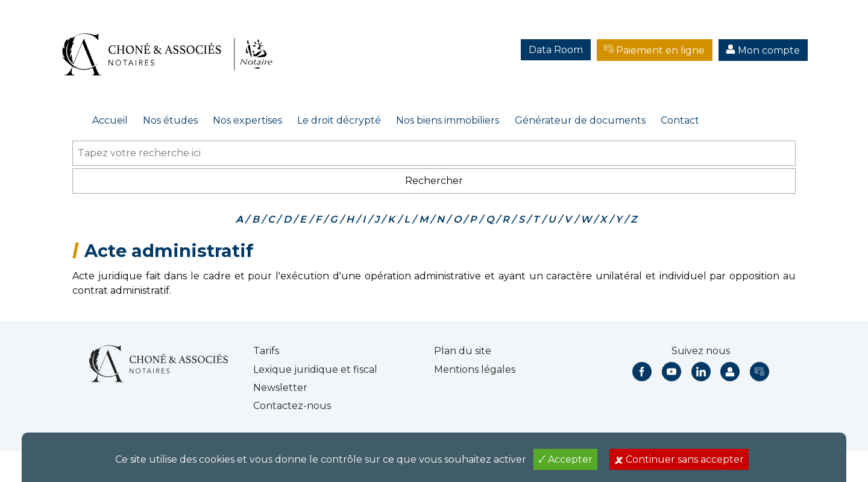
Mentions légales (475, 369)
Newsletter (280, 388)
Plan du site (463, 351)
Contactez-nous (292, 406)
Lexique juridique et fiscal (315, 369)
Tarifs (266, 351)
